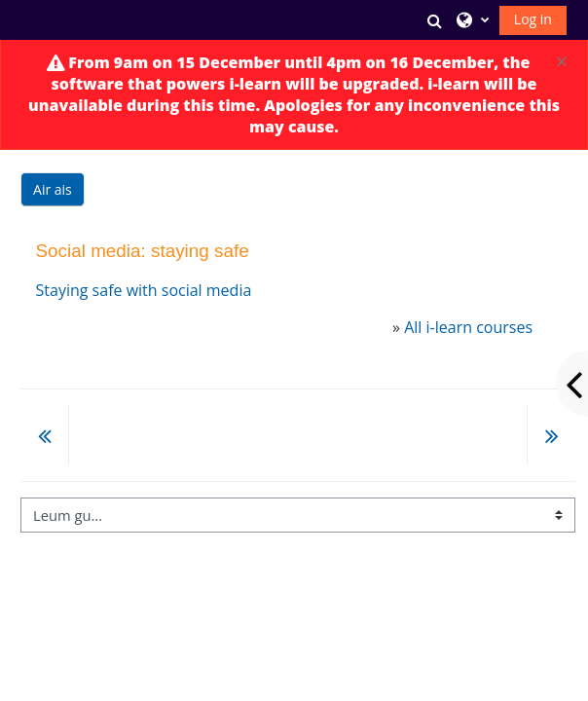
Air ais (53, 189)
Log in (533, 19)
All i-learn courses (468, 327)
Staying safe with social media (144, 290)
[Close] (562, 62)
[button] (435, 20)
